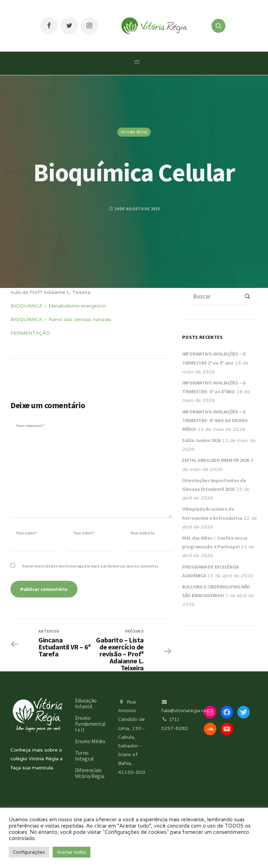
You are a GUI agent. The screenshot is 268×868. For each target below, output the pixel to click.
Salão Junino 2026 (201, 440)
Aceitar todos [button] (72, 852)
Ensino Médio (90, 741)
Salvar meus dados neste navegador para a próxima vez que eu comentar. (91, 566)
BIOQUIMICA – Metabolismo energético (58, 306)
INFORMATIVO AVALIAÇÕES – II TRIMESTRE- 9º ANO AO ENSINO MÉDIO (215, 420)
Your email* (84, 533)
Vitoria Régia (134, 132)
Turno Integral (84, 756)
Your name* (27, 533)
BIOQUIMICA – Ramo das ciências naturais (61, 319)
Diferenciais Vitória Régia (90, 773)
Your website (143, 533)
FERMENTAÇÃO (30, 333)
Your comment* (30, 425)
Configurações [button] (29, 852)
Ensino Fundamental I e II (90, 724)
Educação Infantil (86, 703)
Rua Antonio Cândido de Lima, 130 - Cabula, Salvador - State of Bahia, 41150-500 (132, 737)
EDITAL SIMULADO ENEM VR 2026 (216, 460)
